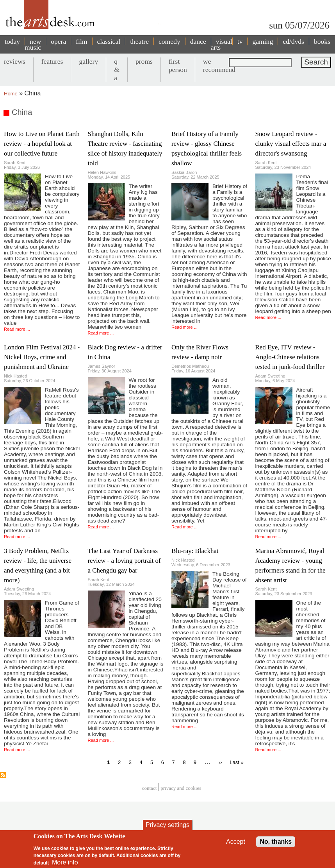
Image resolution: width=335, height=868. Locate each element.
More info (65, 864)
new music (33, 44)
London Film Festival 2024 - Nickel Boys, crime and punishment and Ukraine (42, 357)
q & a (117, 70)
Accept (236, 843)
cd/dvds (293, 41)
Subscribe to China (3, 775)
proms (144, 61)
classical (109, 41)
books (322, 41)
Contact (150, 788)
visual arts (222, 44)
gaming (263, 41)
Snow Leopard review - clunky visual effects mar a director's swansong (291, 144)
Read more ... (17, 329)
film (81, 41)
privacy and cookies (181, 788)
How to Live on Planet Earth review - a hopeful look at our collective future (42, 144)
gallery (88, 61)
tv (240, 41)
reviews (15, 61)
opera (58, 41)
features (52, 61)
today (12, 41)
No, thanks (276, 843)
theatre (139, 41)
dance (198, 41)
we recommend (219, 65)
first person (178, 65)
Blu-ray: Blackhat (195, 551)
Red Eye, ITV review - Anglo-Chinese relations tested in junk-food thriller (290, 357)
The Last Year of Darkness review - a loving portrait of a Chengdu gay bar (124, 561)
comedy (169, 41)
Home (11, 94)
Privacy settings (167, 826)
